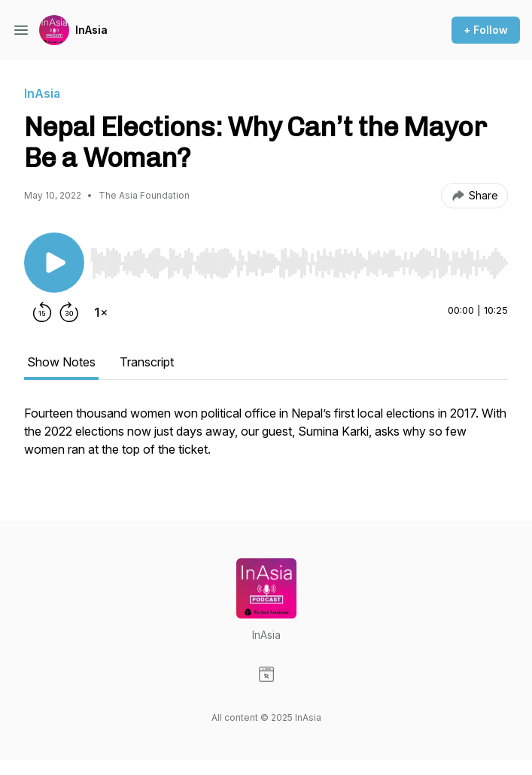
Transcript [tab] (147, 362)
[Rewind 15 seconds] (42, 312)
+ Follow (486, 30)
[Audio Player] (299, 259)
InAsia (91, 30)
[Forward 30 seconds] (69, 312)
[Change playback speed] (101, 312)
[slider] (299, 263)
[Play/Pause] (54, 263)
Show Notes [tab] (61, 362)
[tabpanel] (266, 439)
